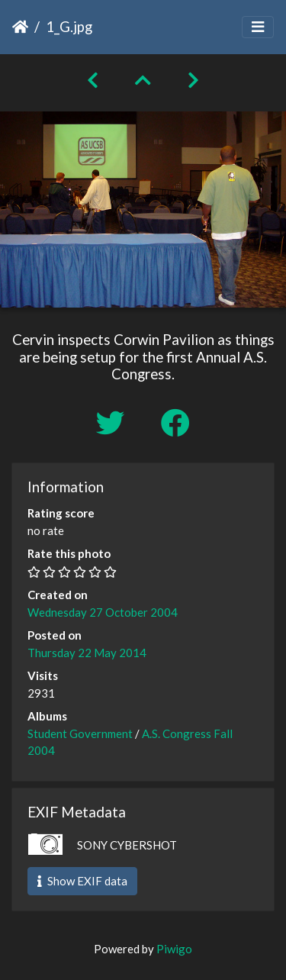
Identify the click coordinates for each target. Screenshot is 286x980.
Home (20, 27)
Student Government (80, 733)
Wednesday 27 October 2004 (103, 612)
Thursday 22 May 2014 (87, 653)
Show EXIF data (82, 881)
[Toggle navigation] (258, 27)
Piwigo (174, 949)
